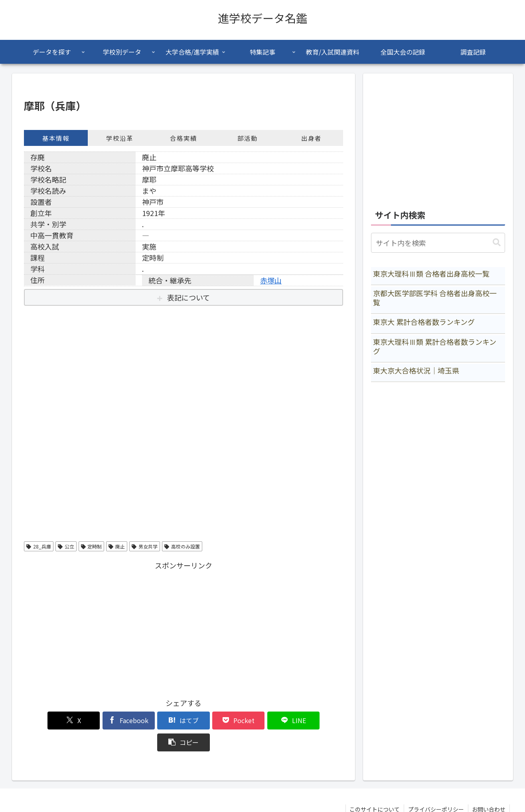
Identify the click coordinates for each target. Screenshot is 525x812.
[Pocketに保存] (210, 721)
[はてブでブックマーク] (157, 721)
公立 (66, 546)
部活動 (248, 138)
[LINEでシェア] (264, 721)
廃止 (117, 546)
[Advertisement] (184, 628)
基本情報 (56, 138)
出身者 (311, 138)
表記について (188, 297)
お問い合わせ (489, 787)
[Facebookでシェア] (103, 721)
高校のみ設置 (182, 546)
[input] (438, 243)
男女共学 (145, 546)
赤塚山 (271, 280)
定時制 (92, 546)
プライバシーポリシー (436, 787)
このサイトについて (374, 787)
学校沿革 (120, 138)
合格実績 (184, 138)
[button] (318, 721)
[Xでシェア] (49, 721)
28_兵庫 (39, 546)
